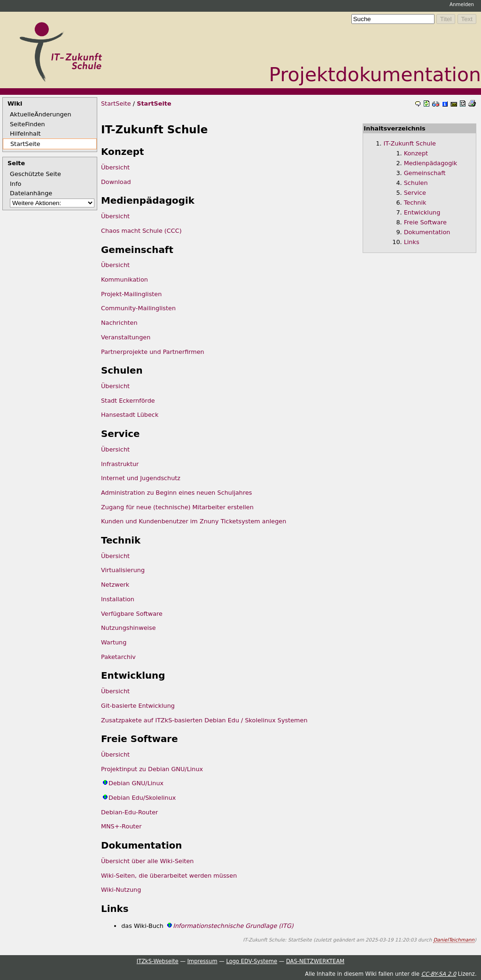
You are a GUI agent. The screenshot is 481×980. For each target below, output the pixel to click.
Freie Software (425, 222)
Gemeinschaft (425, 173)
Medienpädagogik (431, 163)
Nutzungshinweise (128, 628)
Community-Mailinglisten (138, 308)
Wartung (114, 642)
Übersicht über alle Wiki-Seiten (147, 861)
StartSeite (25, 144)
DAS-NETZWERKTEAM (315, 961)
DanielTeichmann (454, 940)
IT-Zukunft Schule (410, 143)
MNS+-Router (121, 826)
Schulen (416, 183)
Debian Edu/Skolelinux (142, 798)
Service (415, 193)
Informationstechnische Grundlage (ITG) (233, 926)
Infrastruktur (120, 464)
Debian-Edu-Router (129, 812)
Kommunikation (124, 279)
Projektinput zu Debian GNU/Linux (152, 769)
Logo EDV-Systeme (252, 961)
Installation (118, 599)
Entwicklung (422, 212)
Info (16, 184)
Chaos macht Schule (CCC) (141, 231)
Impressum (202, 961)
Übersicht (115, 167)
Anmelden (462, 4)
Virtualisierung (123, 570)
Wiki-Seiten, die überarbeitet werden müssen (169, 876)
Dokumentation (427, 232)
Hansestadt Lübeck (130, 415)
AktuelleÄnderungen (41, 114)
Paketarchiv (118, 657)
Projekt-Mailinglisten (131, 294)
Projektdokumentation (375, 75)
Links (412, 242)
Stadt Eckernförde (128, 401)
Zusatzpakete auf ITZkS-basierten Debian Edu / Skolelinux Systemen (204, 720)
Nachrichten (119, 323)
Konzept (416, 153)
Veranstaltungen (126, 337)
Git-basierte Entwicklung (138, 706)
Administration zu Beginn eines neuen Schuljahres (176, 493)
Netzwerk (115, 585)
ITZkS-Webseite (158, 961)
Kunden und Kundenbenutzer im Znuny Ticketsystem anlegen (194, 521)
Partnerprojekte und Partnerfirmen (153, 352)
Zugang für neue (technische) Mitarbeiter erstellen (177, 507)
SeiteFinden (27, 124)
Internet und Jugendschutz (141, 478)
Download (116, 182)
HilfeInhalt (25, 134)
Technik (415, 203)
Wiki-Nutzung (121, 890)
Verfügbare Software (132, 614)
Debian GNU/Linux (136, 783)
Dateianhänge (31, 193)
